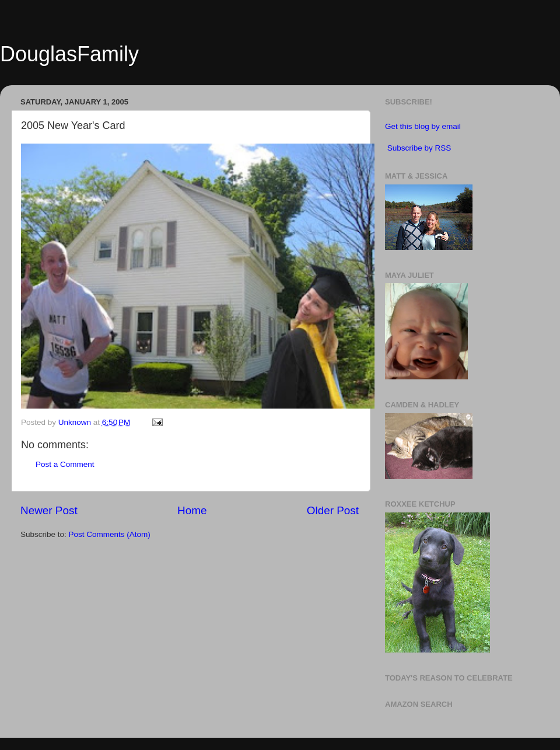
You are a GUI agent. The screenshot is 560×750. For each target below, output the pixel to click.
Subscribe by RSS (419, 148)
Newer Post (49, 510)
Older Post (333, 510)
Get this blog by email (423, 126)
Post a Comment (65, 464)
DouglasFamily (69, 54)
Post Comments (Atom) (110, 534)
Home (192, 510)
